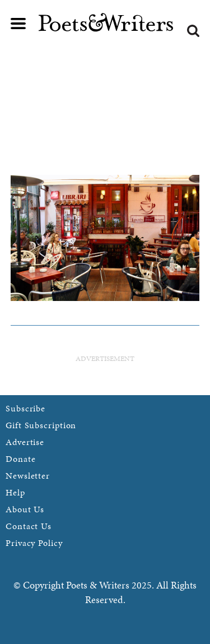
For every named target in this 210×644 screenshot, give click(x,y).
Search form (193, 31)
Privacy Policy (34, 543)
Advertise (25, 442)
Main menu (18, 24)
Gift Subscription (41, 425)
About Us (25, 509)
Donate (20, 459)
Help (15, 492)
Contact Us (29, 526)
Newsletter (28, 476)
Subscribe (25, 408)
